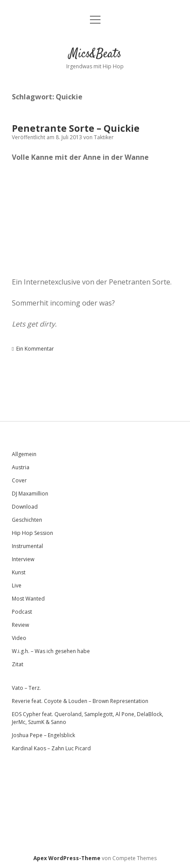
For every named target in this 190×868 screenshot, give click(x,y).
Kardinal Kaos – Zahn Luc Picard (51, 748)
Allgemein (24, 454)
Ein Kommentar (35, 349)
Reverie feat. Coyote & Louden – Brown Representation (80, 701)
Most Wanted (28, 599)
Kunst (19, 572)
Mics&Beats (95, 54)
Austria (21, 467)
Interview (23, 559)
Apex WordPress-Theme (67, 858)
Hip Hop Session (32, 533)
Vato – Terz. (26, 688)
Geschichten (27, 520)
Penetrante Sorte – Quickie (76, 128)
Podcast (22, 612)
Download (25, 507)
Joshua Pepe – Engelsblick (43, 735)
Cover (19, 480)
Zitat (18, 664)
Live (17, 585)
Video (19, 638)
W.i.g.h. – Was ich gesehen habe (51, 651)
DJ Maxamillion (30, 494)
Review (20, 625)
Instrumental (27, 546)
